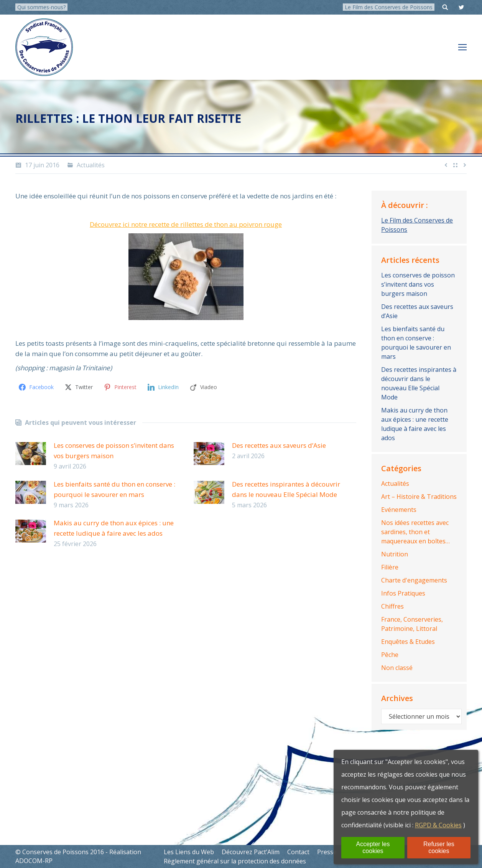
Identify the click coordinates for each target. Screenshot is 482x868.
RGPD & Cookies (438, 825)
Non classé (397, 668)
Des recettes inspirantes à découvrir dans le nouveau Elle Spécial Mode (286, 489)
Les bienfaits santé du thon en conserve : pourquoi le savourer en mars (114, 489)
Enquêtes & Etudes (408, 642)
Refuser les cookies (439, 847)
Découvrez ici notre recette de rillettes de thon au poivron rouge (186, 224)
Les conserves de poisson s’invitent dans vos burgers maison (114, 451)
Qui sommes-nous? (41, 7)
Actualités (91, 165)
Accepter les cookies (373, 847)
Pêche (390, 655)
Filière (390, 567)
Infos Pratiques (403, 593)
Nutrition (395, 554)
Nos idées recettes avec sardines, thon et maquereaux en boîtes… (415, 532)
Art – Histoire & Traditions (419, 497)
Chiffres (392, 606)
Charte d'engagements (414, 580)
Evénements (399, 510)
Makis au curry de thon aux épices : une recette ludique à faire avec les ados (114, 528)
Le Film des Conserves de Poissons (389, 7)
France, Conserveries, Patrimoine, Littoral (412, 624)
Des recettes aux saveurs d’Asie (279, 445)
